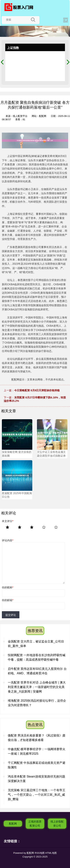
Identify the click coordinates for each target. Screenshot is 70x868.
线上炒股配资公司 (57, 824)
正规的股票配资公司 (35, 824)
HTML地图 (51, 853)
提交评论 (11, 615)
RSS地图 (40, 853)
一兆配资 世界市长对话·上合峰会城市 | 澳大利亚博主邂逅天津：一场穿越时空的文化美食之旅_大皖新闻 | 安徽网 (37, 687)
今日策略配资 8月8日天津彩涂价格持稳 (37, 390)
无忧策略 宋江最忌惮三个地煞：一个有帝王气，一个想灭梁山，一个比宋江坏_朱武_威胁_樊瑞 (37, 795)
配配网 (13, 824)
